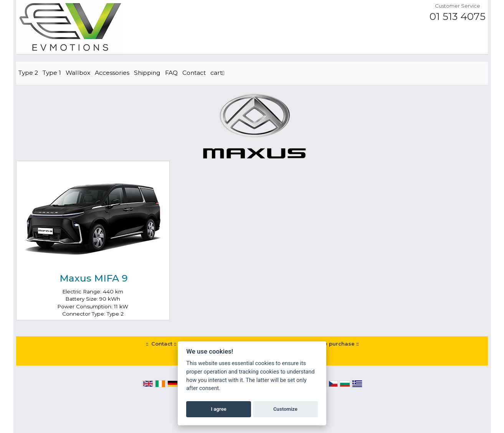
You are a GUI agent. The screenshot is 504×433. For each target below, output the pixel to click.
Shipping (147, 73)
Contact (194, 73)
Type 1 (52, 73)
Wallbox (78, 73)
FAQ (171, 73)
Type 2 (28, 73)
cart (217, 73)
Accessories (112, 73)
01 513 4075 (458, 16)
